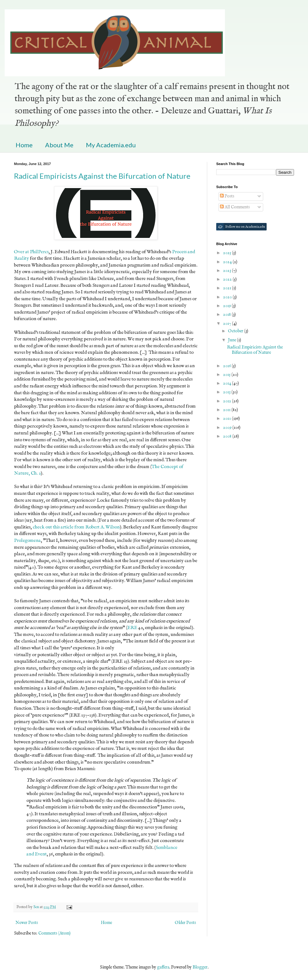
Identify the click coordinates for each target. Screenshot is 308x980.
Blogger (200, 967)
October (236, 331)
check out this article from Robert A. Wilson (76, 527)
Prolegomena (27, 541)
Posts (227, 196)
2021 (228, 288)
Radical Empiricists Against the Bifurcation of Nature (102, 176)
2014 (228, 383)
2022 (228, 279)
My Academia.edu (111, 145)
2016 (227, 366)
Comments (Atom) (54, 933)
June (233, 340)
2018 (227, 315)
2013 (227, 392)
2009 (228, 428)
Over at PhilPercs (31, 252)
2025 (228, 253)
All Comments (235, 207)
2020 (228, 297)
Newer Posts (27, 923)
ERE (132, 628)
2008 (228, 436)
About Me (59, 145)
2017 (228, 324)
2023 (228, 271)
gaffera (163, 967)
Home (24, 145)
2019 (227, 306)
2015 (227, 375)
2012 (228, 401)
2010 (228, 419)
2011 (227, 410)
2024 (228, 262)
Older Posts (185, 923)
